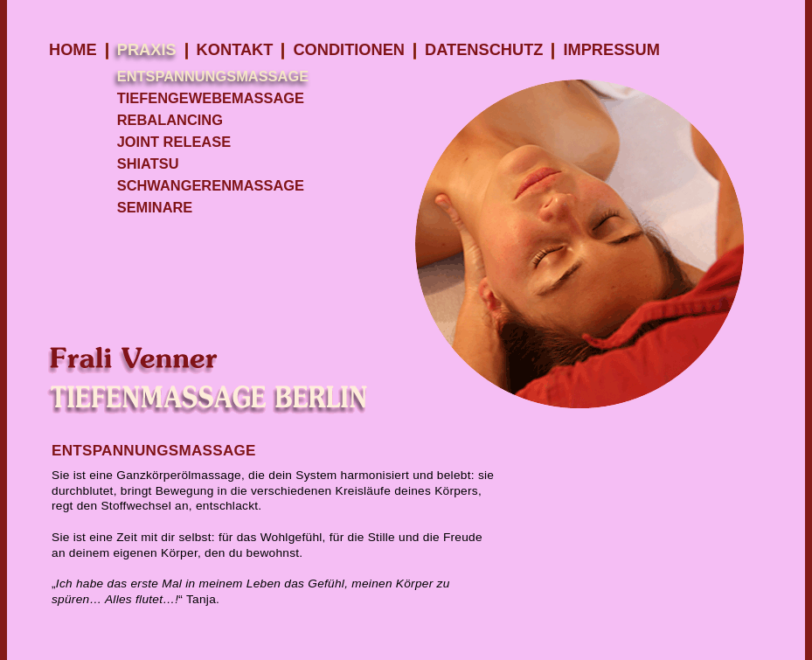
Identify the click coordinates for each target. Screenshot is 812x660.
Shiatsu (148, 163)
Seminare (155, 207)
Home (73, 49)
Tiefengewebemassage (211, 98)
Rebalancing (170, 120)
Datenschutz (484, 49)
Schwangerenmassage (211, 185)
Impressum (611, 49)
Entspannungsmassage (213, 76)
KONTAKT (235, 49)
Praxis (147, 49)
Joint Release (174, 142)
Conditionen (349, 49)
